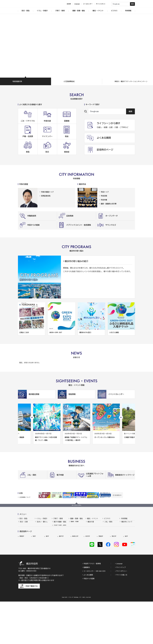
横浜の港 (91, 523)
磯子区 (61, 572)
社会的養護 (58, 551)
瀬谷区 (22, 576)
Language (119, 606)
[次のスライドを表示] (121, 417)
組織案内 (87, 610)
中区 (74, 576)
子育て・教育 (58, 518)
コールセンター (88, 4)
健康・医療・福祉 (76, 518)
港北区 (114, 572)
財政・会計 (125, 538)
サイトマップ (121, 610)
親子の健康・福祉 (60, 523)
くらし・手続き (42, 518)
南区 (126, 576)
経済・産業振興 (110, 531)
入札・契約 (108, 523)
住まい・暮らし (42, 523)
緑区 (113, 576)
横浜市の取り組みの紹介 (76, 261)
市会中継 (104, 200)
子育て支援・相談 (60, 527)
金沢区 (88, 572)
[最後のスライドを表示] (32, 417)
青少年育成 (58, 542)
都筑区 (35, 576)
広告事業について (25, 497)
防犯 (21, 534)
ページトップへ (76, 505)
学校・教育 (58, 538)
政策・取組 (125, 527)
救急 (21, 531)
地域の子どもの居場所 (60, 546)
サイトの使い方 (122, 617)
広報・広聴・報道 (128, 542)
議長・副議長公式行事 (109, 204)
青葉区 (22, 572)
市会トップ (105, 192)
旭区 (34, 572)
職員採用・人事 (127, 534)
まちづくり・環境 (43, 534)
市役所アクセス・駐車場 (92, 606)
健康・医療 (75, 523)
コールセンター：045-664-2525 (94, 614)
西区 (87, 576)
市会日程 (104, 196)
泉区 (47, 572)
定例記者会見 (46, 196)
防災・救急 (23, 518)
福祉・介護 (75, 527)
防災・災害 (24, 523)
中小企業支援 (109, 527)
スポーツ (91, 534)
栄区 (126, 572)
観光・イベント (93, 518)
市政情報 (124, 518)
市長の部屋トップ (47, 192)
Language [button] (77, 4)
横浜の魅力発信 (93, 538)
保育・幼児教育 (59, 531)
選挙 (123, 545)
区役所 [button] (69, 4)
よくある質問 (88, 617)
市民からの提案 (89, 621)
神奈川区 (75, 572)
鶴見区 (48, 576)
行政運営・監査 (127, 531)
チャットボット (101, 4)
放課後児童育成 (59, 534)
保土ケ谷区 (102, 576)
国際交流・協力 (110, 542)
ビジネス (107, 518)
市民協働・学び (42, 531)
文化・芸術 (92, 531)
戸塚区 (61, 576)
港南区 (101, 572)
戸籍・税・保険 (42, 527)
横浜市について (127, 523)
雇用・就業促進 (110, 534)
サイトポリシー (122, 614)
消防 (21, 527)
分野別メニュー (110, 545)
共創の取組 (108, 538)
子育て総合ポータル (60, 556)
